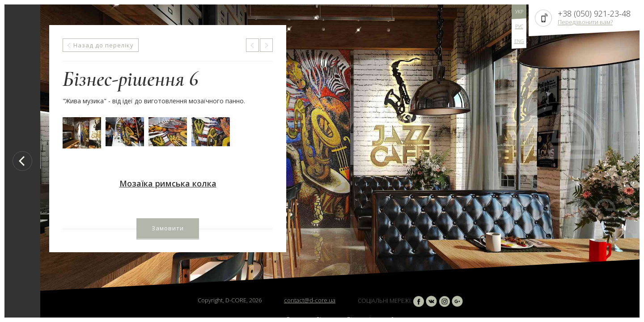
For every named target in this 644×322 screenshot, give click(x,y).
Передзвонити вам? (585, 22)
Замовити (168, 228)
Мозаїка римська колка (168, 183)
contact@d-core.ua (310, 300)
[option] (340, 161)
